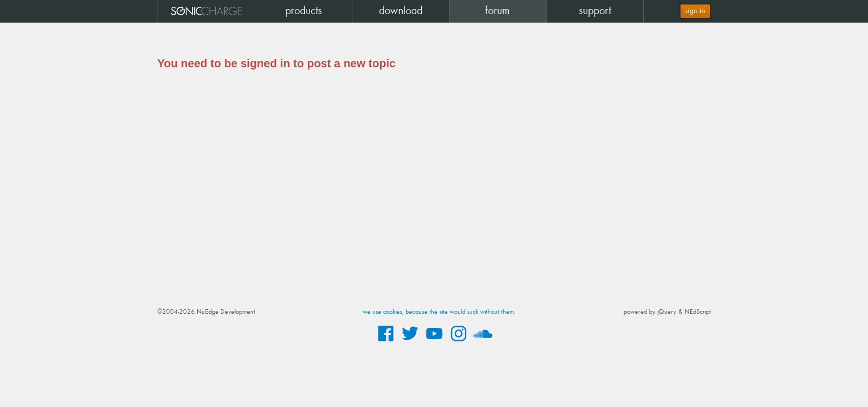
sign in (695, 11)
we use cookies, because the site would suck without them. (439, 312)
